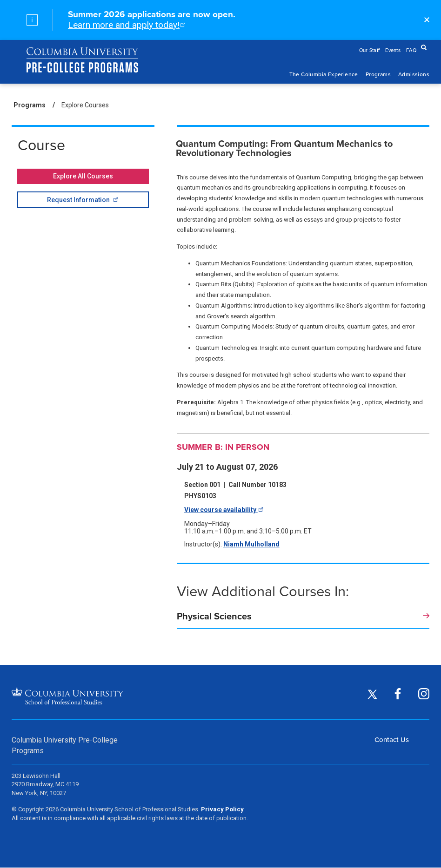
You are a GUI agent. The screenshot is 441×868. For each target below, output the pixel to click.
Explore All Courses (83, 176)
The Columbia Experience (324, 74)
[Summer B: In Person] (303, 447)
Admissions (414, 74)
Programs (378, 74)
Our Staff (370, 50)
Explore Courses (85, 105)
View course (223, 510)
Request (82, 199)
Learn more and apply (126, 25)
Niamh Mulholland (251, 544)
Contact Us (392, 740)
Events (393, 50)
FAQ (411, 50)
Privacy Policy (222, 809)
